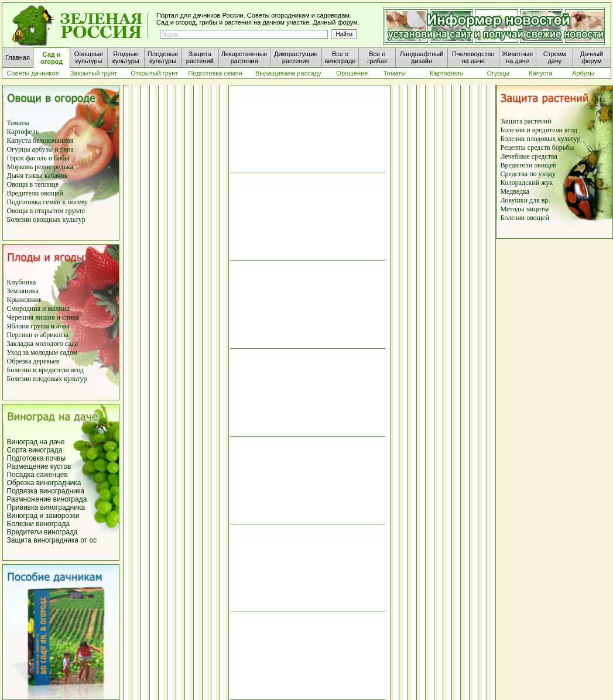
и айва (60, 326)
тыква (33, 176)
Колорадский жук (527, 183)
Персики (20, 335)
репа (67, 149)
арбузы (44, 149)
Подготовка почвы (37, 458)
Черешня (21, 317)
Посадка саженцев (37, 475)
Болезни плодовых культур (47, 379)
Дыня (15, 176)
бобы (61, 158)
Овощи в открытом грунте (46, 211)
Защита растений (526, 121)
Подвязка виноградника (46, 491)
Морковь (20, 167)
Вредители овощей (35, 193)
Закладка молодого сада (43, 344)
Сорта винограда (35, 450)
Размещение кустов (39, 466)
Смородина (24, 308)
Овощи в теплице (33, 184)
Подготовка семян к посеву (48, 202)
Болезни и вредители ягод (45, 370)
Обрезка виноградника (44, 483)
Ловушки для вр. (525, 200)
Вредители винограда (42, 532)
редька (63, 167)
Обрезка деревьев (33, 361)
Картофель (23, 132)
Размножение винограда (47, 499)
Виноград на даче (36, 442)
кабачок (56, 176)
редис (42, 167)
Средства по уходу (528, 174)
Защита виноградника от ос (52, 540)
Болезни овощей (525, 218)
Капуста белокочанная (40, 140)
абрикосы (54, 335)
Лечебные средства (529, 156)
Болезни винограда (39, 524)
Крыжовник (25, 300)
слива (70, 317)
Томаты (18, 123)
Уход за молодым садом (42, 352)
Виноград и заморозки (43, 516)
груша (39, 326)
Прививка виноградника (46, 507)
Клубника (22, 282)
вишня (46, 317)
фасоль (37, 158)
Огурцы (19, 149)
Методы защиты (525, 209)
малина (58, 308)
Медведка (515, 191)
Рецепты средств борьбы (537, 147)
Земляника (23, 291)
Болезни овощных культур (46, 219)
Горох (17, 158)
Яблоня (18, 326)
